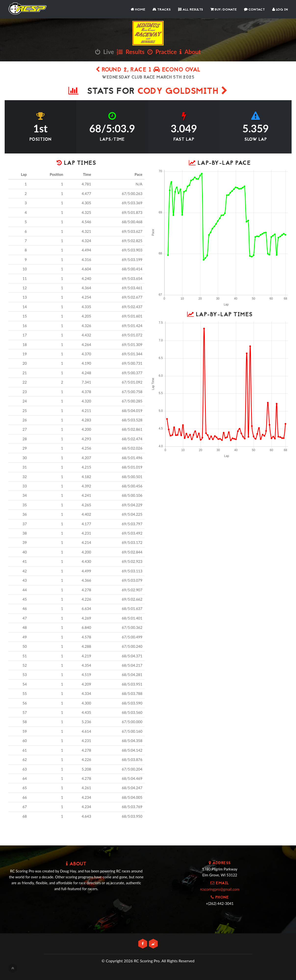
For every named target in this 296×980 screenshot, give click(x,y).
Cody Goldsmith (182, 92)
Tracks (162, 10)
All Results (191, 10)
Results (131, 52)
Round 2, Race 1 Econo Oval (148, 70)
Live (104, 52)
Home (138, 10)
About (190, 52)
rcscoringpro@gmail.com (220, 889)
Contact (254, 10)
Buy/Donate (224, 10)
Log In (280, 10)
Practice (162, 52)
